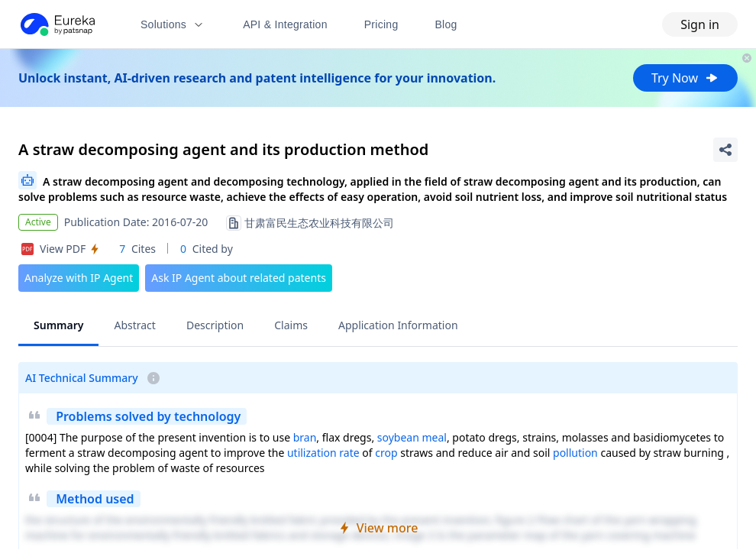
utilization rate (323, 453)
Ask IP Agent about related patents (239, 278)
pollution (575, 453)
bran (305, 437)
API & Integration (285, 24)
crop (386, 453)
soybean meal (412, 437)
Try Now (685, 78)
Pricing (381, 24)
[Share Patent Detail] (725, 150)
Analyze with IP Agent (79, 278)
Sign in (700, 24)
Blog (446, 24)
